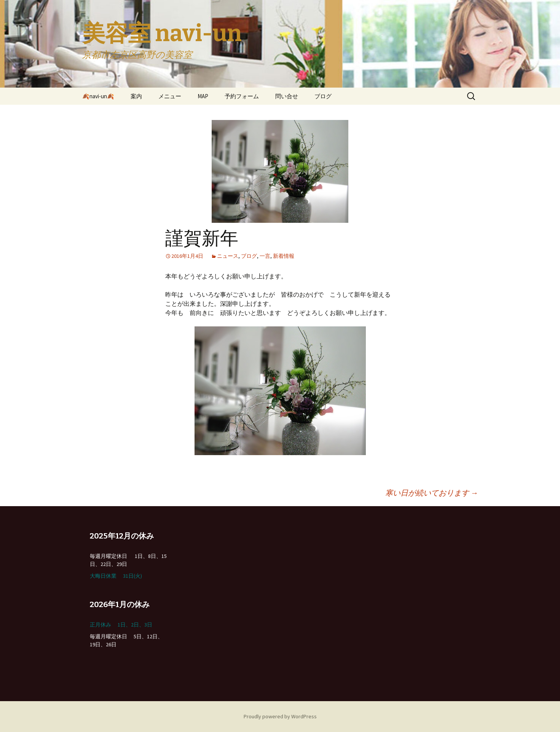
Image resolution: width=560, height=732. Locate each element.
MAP (203, 96)
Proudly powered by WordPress (280, 716)
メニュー (170, 96)
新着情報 (284, 256)
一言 (265, 256)
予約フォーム (242, 96)
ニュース (228, 256)
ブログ (323, 96)
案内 (136, 96)
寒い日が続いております (432, 493)
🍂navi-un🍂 (98, 96)
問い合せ (287, 96)
